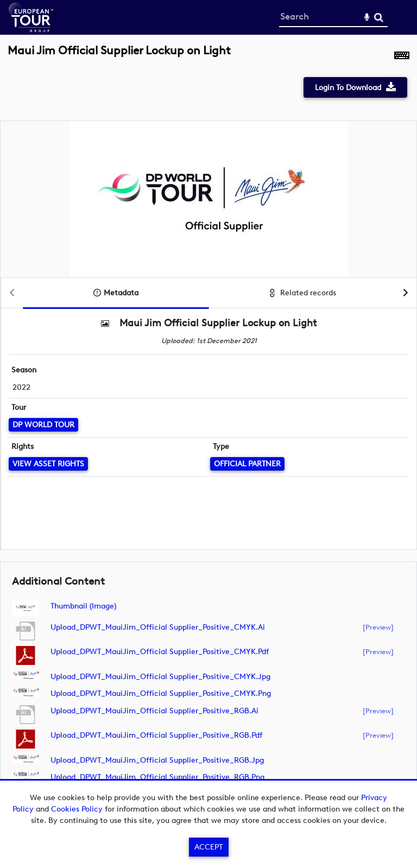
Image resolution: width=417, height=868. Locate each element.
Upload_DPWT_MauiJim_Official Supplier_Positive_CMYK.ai (158, 627)
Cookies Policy (77, 809)
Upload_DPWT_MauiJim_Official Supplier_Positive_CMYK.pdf (160, 652)
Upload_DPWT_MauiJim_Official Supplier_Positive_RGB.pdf (156, 735)
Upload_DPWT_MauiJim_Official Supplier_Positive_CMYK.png (161, 693)
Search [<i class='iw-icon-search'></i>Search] (379, 17)
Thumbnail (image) (83, 606)
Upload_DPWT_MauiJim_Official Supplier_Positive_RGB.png (157, 777)
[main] (208, 424)
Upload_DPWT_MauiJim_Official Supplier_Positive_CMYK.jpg (160, 677)
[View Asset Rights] (48, 464)
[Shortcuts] (402, 56)
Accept (208, 847)
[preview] (378, 627)
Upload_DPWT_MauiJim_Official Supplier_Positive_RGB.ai (154, 711)
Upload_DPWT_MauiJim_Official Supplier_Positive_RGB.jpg (157, 760)
